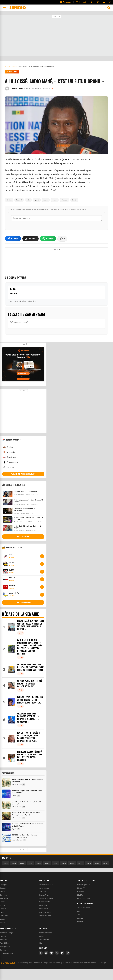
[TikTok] (68, 964)
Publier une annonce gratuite (23, 485)
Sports (74, 200)
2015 (97, 874)
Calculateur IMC (44, 913)
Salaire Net (42, 902)
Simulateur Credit (45, 923)
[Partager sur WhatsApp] (48, 239)
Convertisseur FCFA (46, 895)
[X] (46, 964)
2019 (64, 874)
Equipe (9, 200)
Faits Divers (4, 926)
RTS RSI (80, 932)
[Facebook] (92, 2)
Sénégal (64, 200)
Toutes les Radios (84, 919)
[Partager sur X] (31, 239)
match (55, 200)
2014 (105, 874)
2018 (72, 874)
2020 (55, 874)
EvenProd (81, 902)
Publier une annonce (7, 964)
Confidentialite (44, 950)
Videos (3, 930)
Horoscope (43, 916)
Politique (3, 895)
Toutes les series (23, 547)
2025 (14, 874)
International (4, 909)
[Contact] (81, 2)
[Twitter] (98, 2)
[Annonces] (65, 2)
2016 (89, 874)
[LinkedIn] (62, 964)
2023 (30, 874)
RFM (79, 922)
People (3, 913)
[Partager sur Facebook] (13, 239)
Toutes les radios (23, 613)
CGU (40, 954)
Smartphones (10, 473)
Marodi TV (81, 899)
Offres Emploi (44, 919)
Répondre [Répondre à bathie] (32, 312)
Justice (3, 902)
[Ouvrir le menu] (4, 8)
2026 (6, 874)
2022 (39, 874)
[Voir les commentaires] (62, 239)
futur (28, 200)
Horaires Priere (44, 906)
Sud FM (80, 929)
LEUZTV (80, 906)
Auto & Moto (10, 468)
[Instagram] (57, 964)
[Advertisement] (56, 36)
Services (8, 478)
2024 (22, 874)
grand (37, 200)
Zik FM (80, 925)
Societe (3, 899)
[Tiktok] (110, 2)
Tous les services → (46, 926)
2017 (80, 874)
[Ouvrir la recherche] (109, 8)
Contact (42, 947)
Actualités (12, 72)
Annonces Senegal (7, 944)
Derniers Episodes (84, 895)
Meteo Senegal (44, 899)
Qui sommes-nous (45, 944)
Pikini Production (83, 909)
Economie (4, 906)
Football (19, 200)
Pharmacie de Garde (46, 909)
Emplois (8, 458)
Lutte (2, 923)
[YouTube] (104, 2)
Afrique (3, 933)
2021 (47, 874)
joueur (46, 200)
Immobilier (9, 463)
